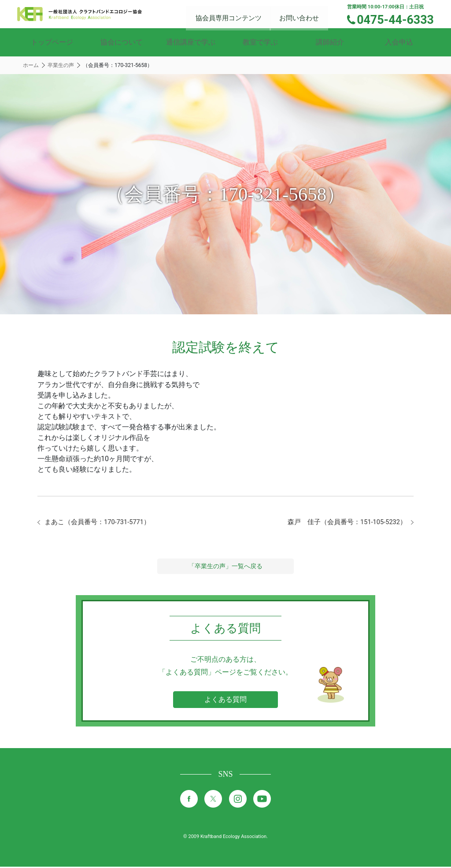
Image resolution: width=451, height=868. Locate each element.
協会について (122, 42)
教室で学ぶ (260, 42)
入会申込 (399, 42)
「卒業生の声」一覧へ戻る (225, 567)
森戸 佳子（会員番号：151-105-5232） (342, 523)
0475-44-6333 (399, 19)
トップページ (52, 42)
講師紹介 (330, 42)
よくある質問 (225, 701)
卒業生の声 (61, 65)
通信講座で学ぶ (191, 42)
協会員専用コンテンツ (236, 13)
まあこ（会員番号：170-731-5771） (102, 523)
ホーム (31, 65)
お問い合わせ (304, 13)
